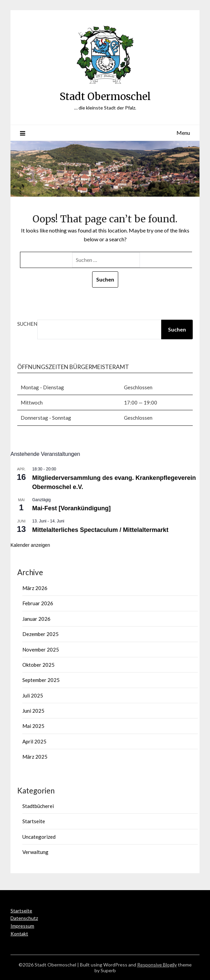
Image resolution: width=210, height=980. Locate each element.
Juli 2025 (33, 695)
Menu (183, 133)
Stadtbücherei (38, 806)
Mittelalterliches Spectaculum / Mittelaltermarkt (100, 530)
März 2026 (35, 588)
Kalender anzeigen (30, 545)
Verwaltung (35, 852)
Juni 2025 (33, 711)
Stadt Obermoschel (105, 96)
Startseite (34, 821)
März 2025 (35, 757)
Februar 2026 (38, 603)
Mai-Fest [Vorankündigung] (71, 508)
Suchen (27, 324)
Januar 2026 (36, 619)
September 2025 (41, 680)
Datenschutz (24, 918)
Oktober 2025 (38, 665)
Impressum (22, 926)
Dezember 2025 (40, 634)
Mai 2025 (33, 726)
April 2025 (34, 741)
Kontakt (19, 934)
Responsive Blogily (157, 965)
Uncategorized (39, 837)
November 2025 (41, 650)
